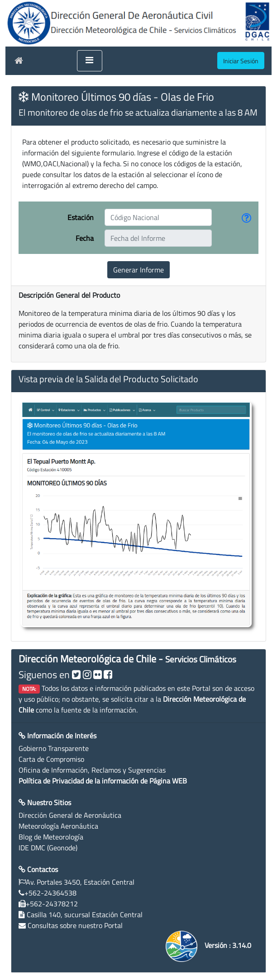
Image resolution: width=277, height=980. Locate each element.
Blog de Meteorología (51, 837)
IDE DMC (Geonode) (48, 848)
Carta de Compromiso (51, 759)
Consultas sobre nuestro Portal (75, 925)
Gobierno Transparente (54, 748)
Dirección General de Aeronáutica (70, 815)
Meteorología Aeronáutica (58, 826)
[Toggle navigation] (90, 61)
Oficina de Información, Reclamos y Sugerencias (92, 770)
